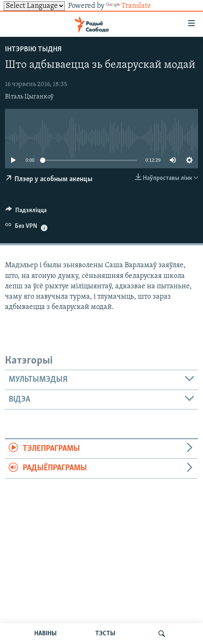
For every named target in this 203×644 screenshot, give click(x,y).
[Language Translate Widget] (34, 6)
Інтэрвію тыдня (33, 49)
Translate (129, 6)
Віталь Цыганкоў (29, 97)
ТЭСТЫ (105, 634)
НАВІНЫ (45, 634)
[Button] (26, 212)
